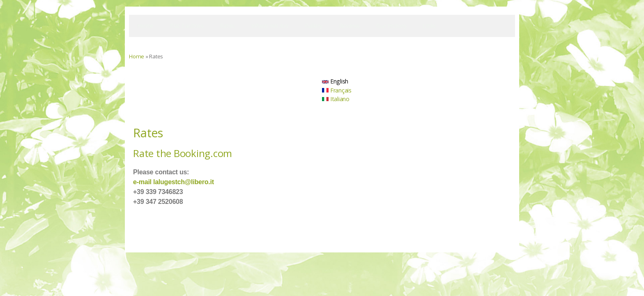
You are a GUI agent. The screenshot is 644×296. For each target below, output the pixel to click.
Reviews (349, 26)
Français (337, 90)
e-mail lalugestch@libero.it (174, 182)
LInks (429, 26)
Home (145, 26)
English (335, 81)
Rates (227, 26)
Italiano (336, 99)
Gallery (313, 26)
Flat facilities (187, 26)
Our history (391, 26)
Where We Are (270, 26)
